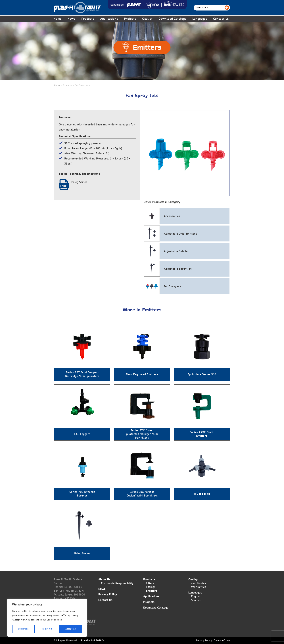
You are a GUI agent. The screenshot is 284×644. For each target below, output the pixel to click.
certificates (199, 583)
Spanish (196, 600)
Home (58, 19)
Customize (23, 629)
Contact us (221, 19)
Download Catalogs (172, 19)
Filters (150, 583)
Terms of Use (222, 641)
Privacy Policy (108, 594)
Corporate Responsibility (117, 583)
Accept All (71, 629)
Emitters (152, 591)
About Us (104, 579)
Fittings (151, 587)
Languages (200, 19)
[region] (47, 618)
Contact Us (105, 600)
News (71, 19)
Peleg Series (79, 182)
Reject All (47, 629)
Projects (130, 19)
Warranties (199, 587)
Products (88, 19)
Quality (147, 19)
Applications (109, 19)
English (196, 596)
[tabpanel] (187, 153)
